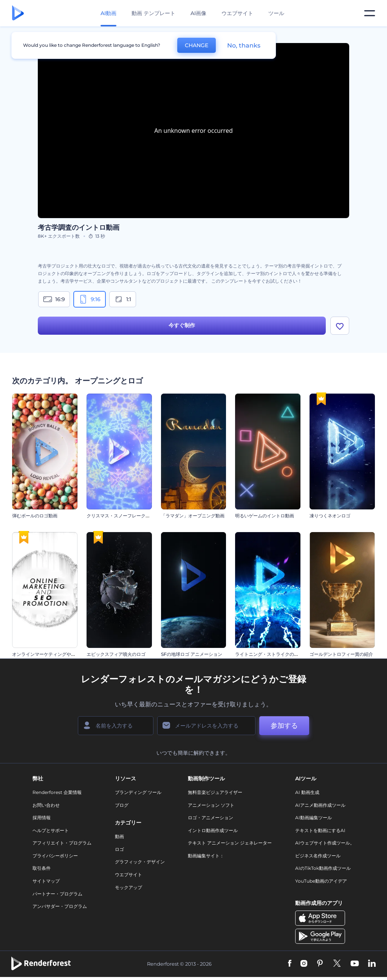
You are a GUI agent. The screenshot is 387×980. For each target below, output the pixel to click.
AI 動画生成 (307, 792)
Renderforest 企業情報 (57, 792)
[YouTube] (355, 964)
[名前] (116, 726)
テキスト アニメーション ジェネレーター (230, 843)
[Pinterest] (320, 964)
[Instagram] (304, 964)
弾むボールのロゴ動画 (35, 516)
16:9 (54, 299)
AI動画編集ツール (313, 818)
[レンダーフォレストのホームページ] (18, 13)
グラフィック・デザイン (140, 862)
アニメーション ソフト (211, 805)
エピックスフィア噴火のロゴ (116, 654)
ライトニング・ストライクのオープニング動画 (283, 654)
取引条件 (42, 868)
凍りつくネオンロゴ (330, 516)
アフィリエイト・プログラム (62, 843)
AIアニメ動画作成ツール (320, 805)
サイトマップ (46, 881)
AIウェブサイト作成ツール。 (325, 843)
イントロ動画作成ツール (213, 830)
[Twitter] (337, 964)
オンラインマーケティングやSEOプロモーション (62, 654)
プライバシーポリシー (55, 856)
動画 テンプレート (153, 13)
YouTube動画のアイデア (321, 881)
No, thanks (244, 45)
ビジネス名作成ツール (318, 856)
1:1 (123, 299)
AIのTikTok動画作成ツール (323, 868)
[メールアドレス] (206, 726)
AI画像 (198, 13)
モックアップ (128, 887)
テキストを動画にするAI (320, 830)
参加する (284, 726)
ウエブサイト (237, 13)
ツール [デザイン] (276, 13)
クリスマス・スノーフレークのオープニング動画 (136, 516)
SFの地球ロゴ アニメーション (192, 654)
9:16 (90, 299)
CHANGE (197, 45)
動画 (119, 836)
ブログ (122, 805)
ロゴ (119, 849)
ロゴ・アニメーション (211, 818)
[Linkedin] (372, 964)
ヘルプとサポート (51, 830)
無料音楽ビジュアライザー (215, 792)
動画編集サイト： (206, 856)
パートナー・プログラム (57, 894)
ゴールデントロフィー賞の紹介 (341, 654)
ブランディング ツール (138, 792)
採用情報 (42, 818)
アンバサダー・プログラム (60, 906)
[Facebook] (290, 964)
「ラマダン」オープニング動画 (193, 516)
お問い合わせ (46, 805)
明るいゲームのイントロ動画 (265, 516)
